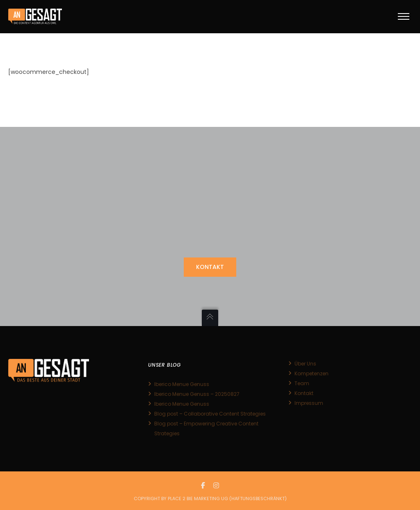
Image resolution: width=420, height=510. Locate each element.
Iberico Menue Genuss (182, 384)
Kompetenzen (312, 373)
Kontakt (304, 393)
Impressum (309, 403)
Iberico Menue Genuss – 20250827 (197, 394)
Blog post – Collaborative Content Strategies (210, 414)
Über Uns (305, 364)
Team (302, 383)
